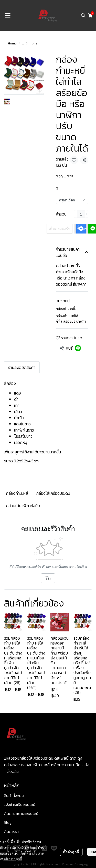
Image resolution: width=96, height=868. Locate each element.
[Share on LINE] (78, 348)
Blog (8, 822)
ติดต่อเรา (11, 831)
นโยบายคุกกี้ (13, 858)
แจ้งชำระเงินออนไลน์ (20, 804)
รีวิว (48, 578)
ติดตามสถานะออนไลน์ (21, 813)
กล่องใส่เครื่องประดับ (53, 493)
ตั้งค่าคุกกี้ (71, 851)
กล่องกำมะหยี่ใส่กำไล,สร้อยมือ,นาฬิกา (71, 319)
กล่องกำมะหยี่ (66, 309)
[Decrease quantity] (75, 214)
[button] (83, 15)
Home (12, 43)
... (23, 43)
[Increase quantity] (87, 214)
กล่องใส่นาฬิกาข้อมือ (23, 506)
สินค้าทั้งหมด (14, 795)
